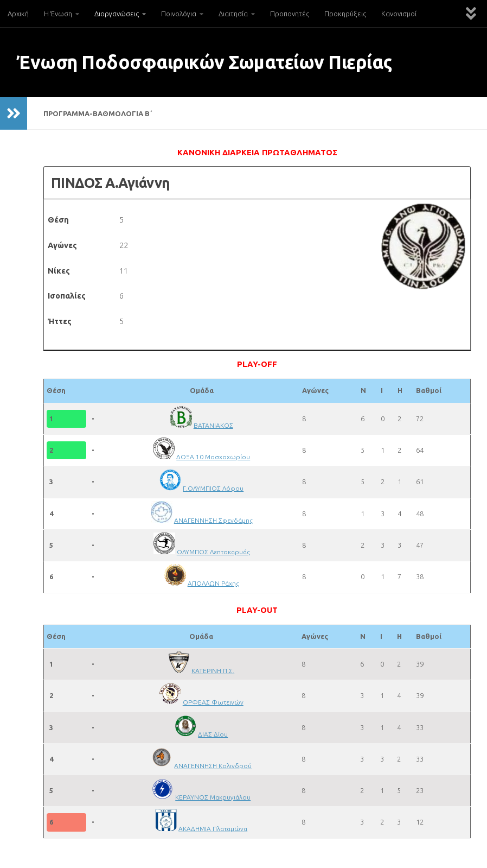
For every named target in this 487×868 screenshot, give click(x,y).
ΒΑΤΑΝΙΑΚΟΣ (214, 425)
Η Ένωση (58, 14)
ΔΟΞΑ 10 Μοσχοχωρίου (214, 457)
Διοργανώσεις (117, 14)
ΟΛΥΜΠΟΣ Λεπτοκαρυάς (214, 552)
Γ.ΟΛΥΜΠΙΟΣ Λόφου (214, 488)
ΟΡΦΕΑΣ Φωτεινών (213, 702)
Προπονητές (290, 14)
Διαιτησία (233, 14)
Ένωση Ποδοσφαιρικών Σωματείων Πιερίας (204, 62)
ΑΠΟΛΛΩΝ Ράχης (214, 583)
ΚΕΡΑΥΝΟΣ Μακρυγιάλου (213, 797)
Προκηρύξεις (345, 14)
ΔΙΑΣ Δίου (213, 734)
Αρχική (18, 14)
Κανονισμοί (399, 14)
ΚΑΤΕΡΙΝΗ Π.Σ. (213, 670)
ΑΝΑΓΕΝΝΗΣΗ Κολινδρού (213, 765)
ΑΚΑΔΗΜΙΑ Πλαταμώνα (213, 828)
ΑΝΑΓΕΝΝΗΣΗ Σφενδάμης (214, 520)
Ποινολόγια (179, 14)
